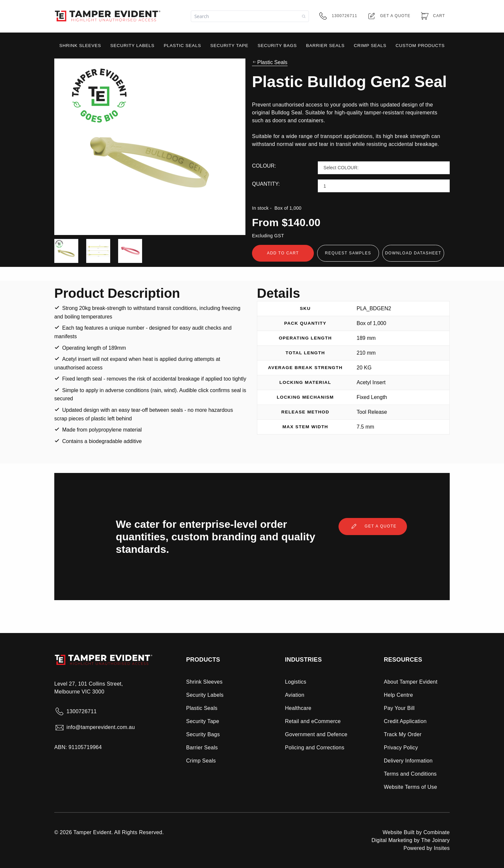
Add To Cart (283, 253)
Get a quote (373, 527)
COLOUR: (264, 166)
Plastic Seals (270, 62)
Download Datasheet (413, 253)
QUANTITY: (266, 184)
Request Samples (348, 253)
